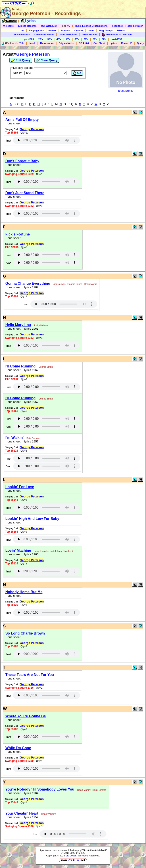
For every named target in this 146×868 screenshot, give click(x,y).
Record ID (127, 43)
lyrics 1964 (30, 793)
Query (140, 43)
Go (77, 73)
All (23, 30)
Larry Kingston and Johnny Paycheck (54, 551)
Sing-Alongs (106, 30)
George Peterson (33, 54)
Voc (9, 263)
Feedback (118, 26)
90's (104, 39)
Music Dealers (22, 34)
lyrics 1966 (30, 554)
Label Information (44, 34)
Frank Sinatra (99, 790)
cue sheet (14, 123)
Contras (79, 30)
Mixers (121, 30)
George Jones (75, 284)
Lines (91, 30)
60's (77, 39)
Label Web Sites (68, 34)
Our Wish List (49, 26)
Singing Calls (36, 30)
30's (50, 39)
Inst (9, 141)
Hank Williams (49, 814)
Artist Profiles (90, 34)
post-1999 (117, 39)
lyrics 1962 (30, 287)
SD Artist (84, 43)
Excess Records (27, 26)
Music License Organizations (91, 26)
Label (32, 43)
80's (95, 39)
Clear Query (47, 60)
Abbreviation (47, 43)
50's (68, 39)
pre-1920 (29, 39)
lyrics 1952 (30, 817)
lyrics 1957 (30, 441)
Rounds (65, 30)
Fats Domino (33, 438)
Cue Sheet (99, 43)
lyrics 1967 (30, 370)
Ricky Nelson (41, 325)
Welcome (9, 26)
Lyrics (113, 43)
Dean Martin (91, 284)
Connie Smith (46, 367)
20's (41, 39)
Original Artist (66, 43)
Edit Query (21, 60)
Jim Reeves (59, 284)
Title (22, 43)
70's (86, 39)
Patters (52, 30)
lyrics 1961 (30, 329)
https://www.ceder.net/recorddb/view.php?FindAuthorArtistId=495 (73, 850)
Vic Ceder (71, 856)
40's (59, 39)
